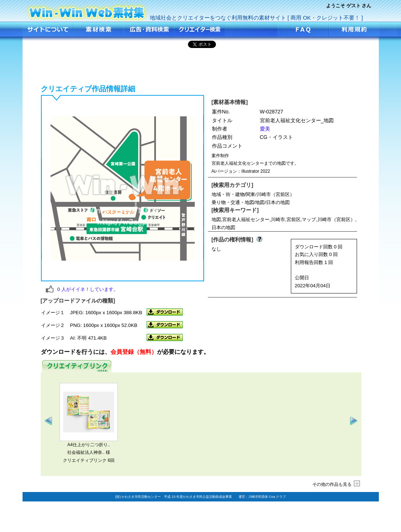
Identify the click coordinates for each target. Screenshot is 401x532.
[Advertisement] (201, 65)
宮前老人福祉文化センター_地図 (87, 10)
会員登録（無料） (134, 352)
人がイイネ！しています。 (88, 289)
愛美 (265, 129)
